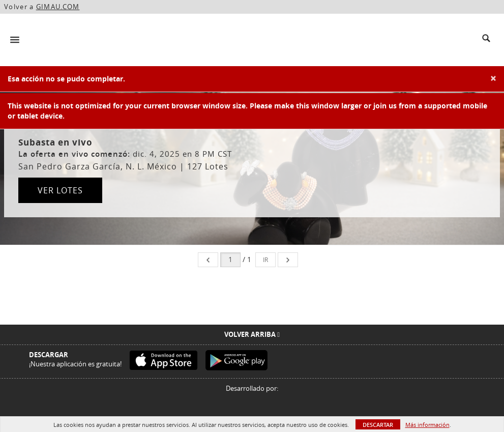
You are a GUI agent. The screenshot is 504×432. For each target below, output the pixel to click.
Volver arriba (252, 334)
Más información (427, 425)
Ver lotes (60, 190)
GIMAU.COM (58, 7)
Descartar (378, 425)
